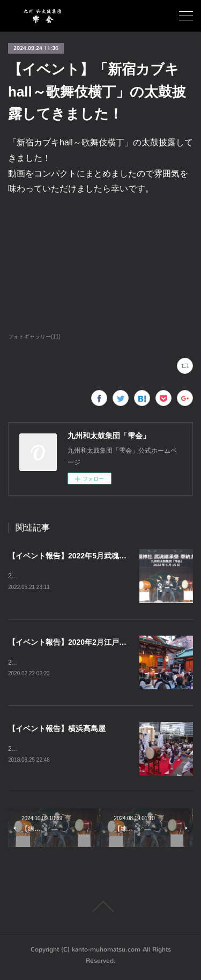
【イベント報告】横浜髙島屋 (57, 730)
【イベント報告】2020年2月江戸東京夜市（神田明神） (101, 643)
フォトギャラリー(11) (34, 337)
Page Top (100, 909)
